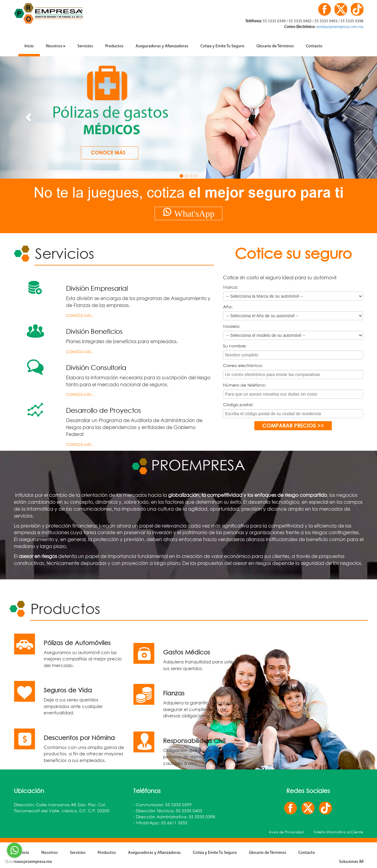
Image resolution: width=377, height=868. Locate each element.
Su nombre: (235, 346)
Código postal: (238, 404)
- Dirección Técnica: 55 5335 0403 (168, 811)
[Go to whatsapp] (14, 850)
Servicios (85, 46)
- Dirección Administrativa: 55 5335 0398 (174, 817)
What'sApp (188, 213)
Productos (114, 46)
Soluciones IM (351, 862)
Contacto (314, 46)
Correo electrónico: (243, 365)
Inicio (29, 46)
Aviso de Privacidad (286, 832)
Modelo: (232, 326)
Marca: (231, 287)
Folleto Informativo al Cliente (338, 832)
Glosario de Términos (275, 46)
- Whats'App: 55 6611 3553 (160, 823)
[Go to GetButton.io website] (14, 862)
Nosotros (56, 46)
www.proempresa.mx (33, 862)
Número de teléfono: (244, 385)
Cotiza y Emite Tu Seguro (222, 46)
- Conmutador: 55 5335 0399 (162, 805)
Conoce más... (80, 316)
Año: (228, 307)
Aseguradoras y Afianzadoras (162, 46)
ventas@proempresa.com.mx (339, 27)
